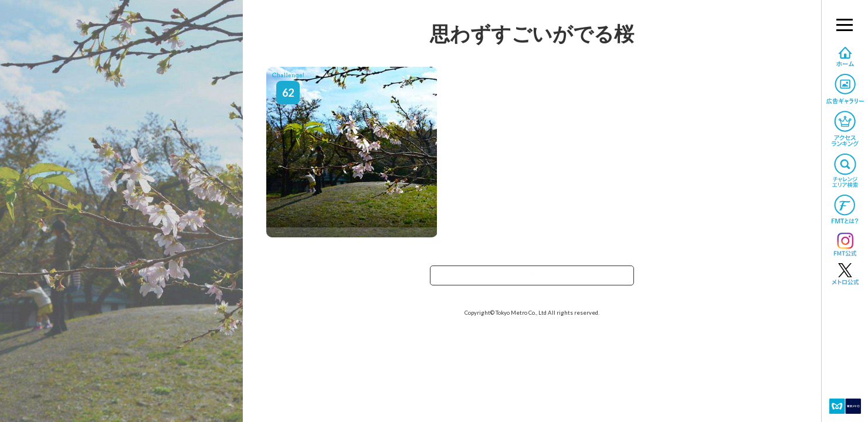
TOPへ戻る (532, 279)
